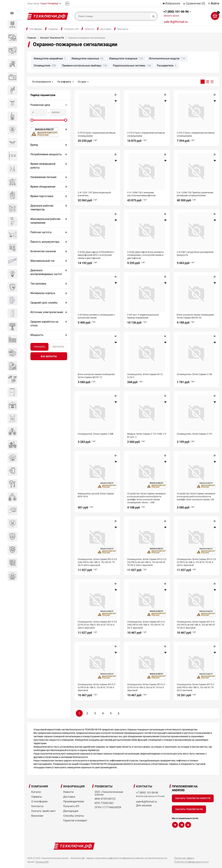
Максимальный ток (43, 261)
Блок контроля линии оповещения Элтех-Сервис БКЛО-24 (195, 316)
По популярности (41, 82)
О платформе (39, 801)
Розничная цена (40, 105)
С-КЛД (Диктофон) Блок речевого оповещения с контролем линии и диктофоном (145, 255)
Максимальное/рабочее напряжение (45, 221)
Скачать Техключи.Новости (193, 798)
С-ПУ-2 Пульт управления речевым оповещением (196, 134)
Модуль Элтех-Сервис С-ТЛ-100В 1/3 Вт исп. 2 (147, 435)
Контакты (123, 29)
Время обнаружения (43, 187)
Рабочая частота (41, 232)
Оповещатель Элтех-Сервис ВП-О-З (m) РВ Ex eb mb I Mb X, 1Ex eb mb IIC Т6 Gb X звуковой (196, 625)
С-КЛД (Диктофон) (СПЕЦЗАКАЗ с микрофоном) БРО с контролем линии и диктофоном (96, 255)
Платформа (36, 29)
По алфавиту (64, 82)
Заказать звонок (171, 16)
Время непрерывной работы (43, 166)
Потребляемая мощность (46, 154)
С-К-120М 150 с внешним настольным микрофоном (141, 194)
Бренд (34, 145)
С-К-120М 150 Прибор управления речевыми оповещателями (195, 194)
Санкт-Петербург (50, 3)
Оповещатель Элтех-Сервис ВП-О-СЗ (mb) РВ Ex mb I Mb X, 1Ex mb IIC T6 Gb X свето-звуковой (97, 562)
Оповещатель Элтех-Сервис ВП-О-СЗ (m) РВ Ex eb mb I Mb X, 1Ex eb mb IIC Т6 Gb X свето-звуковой (147, 562)
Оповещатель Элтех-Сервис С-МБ (96, 434)
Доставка (106, 29)
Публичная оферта (184, 858)
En (67, 3)
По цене (82, 82)
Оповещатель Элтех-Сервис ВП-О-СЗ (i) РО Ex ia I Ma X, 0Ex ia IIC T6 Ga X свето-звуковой (97, 625)
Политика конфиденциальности (191, 862)
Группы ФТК (42, 862)
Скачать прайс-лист (43, 811)
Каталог (36, 792)
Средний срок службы (44, 303)
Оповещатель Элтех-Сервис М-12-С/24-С (145, 376)
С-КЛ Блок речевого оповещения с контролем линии (96, 316)
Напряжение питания (43, 177)
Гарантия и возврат (75, 820)
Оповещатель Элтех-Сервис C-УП (194, 434)
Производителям (74, 801)
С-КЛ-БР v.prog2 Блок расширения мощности (195, 254)
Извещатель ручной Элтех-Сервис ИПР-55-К (96, 495)
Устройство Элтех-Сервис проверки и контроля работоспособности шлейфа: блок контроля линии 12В (196, 497)
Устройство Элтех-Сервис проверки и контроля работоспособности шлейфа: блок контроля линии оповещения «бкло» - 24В (146, 498)
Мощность (37, 335)
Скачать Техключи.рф (189, 809)
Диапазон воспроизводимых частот (46, 272)
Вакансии (37, 816)
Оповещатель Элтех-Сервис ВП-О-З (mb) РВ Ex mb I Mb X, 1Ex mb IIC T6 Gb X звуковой (146, 625)
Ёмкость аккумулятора (45, 242)
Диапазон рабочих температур (42, 208)
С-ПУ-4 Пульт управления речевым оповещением (146, 134)
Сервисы (53, 29)
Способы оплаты (74, 816)
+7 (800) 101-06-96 (176, 13)
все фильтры (49, 356)
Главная (32, 38)
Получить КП (71, 29)
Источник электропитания (47, 312)
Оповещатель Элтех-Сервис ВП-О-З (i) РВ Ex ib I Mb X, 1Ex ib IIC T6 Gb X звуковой (97, 687)
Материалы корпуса (43, 293)
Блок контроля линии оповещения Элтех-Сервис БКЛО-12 (96, 376)
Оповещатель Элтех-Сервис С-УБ (194, 374)
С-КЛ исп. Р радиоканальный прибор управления (143, 316)
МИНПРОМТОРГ (40, 132)
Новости (89, 29)
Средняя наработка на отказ (44, 324)
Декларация (71, 811)
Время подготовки (42, 196)
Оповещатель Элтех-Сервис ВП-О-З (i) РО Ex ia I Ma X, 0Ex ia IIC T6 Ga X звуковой (146, 687)
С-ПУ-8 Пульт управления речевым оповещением (97, 134)
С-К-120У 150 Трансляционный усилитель (94, 194)
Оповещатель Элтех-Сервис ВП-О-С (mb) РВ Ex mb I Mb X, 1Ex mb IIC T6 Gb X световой (196, 687)
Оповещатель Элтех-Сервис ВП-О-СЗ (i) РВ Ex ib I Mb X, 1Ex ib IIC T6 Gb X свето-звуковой (196, 562)
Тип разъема (38, 284)
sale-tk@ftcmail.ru (176, 22)
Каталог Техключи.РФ (52, 38)
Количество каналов (43, 251)
